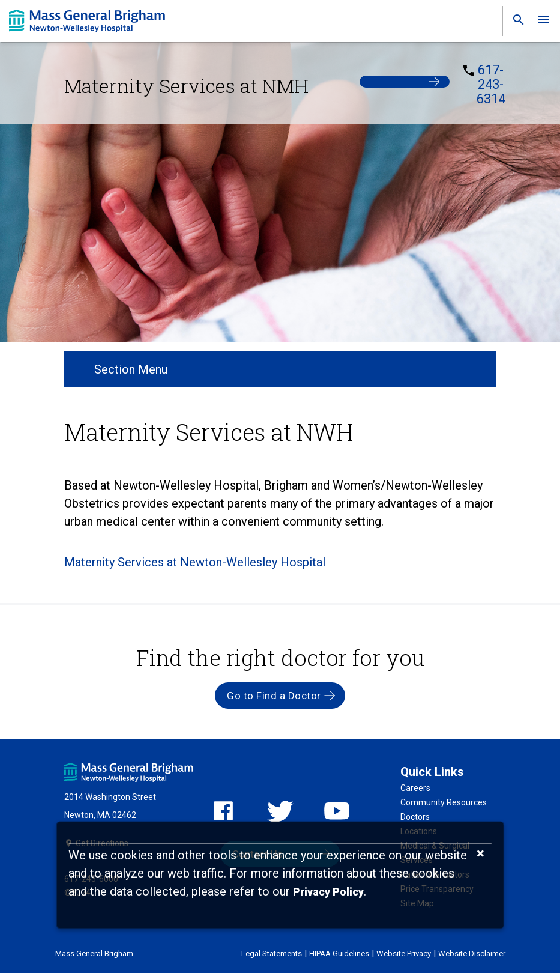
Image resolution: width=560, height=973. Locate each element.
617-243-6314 (491, 85)
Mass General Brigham (94, 953)
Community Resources (444, 802)
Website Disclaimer (472, 953)
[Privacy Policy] (328, 892)
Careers (415, 788)
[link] (515, 23)
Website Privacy (404, 953)
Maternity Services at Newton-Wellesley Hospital (195, 562)
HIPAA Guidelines (339, 953)
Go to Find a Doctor (274, 696)
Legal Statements (272, 953)
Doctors (415, 817)
